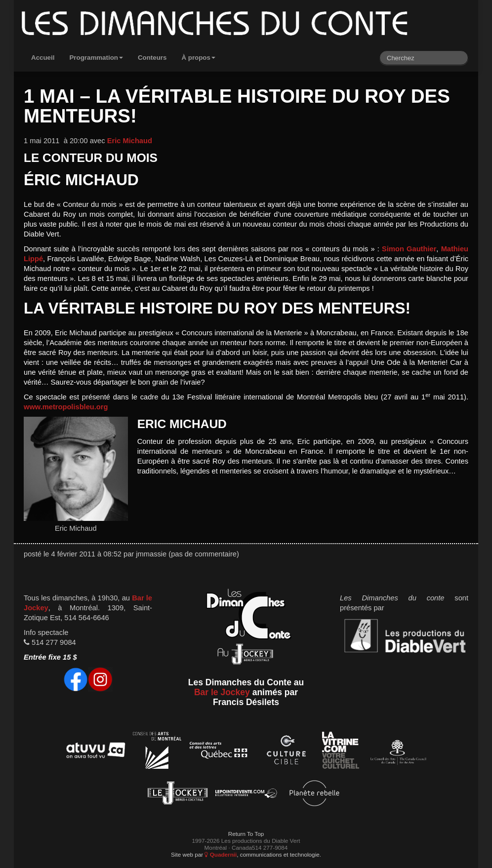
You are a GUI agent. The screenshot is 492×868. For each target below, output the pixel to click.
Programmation (96, 58)
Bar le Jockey (222, 692)
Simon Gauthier (409, 249)
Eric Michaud (130, 141)
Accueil (43, 58)
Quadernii (221, 854)
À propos (198, 58)
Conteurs (152, 58)
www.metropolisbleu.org (66, 407)
